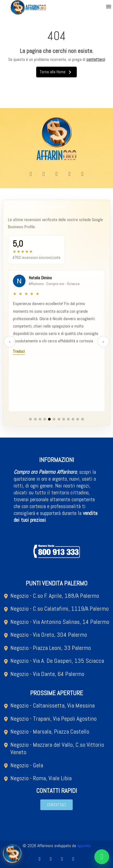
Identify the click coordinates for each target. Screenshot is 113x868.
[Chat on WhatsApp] (102, 857)
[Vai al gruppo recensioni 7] (59, 419)
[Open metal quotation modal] (12, 856)
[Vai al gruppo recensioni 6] (54, 419)
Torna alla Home (56, 72)
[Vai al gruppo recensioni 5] (49, 419)
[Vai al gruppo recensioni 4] (45, 419)
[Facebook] (31, 174)
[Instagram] (56, 174)
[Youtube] (44, 174)
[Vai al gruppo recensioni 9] (68, 419)
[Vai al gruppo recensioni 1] (30, 419)
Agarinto (84, 846)
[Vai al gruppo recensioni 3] (40, 419)
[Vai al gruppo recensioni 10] (73, 419)
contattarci (96, 59)
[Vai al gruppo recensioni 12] (83, 419)
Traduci (19, 351)
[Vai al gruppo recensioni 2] (35, 419)
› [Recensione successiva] (103, 341)
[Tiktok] (82, 174)
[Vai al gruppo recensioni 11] (78, 419)
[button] (109, 7)
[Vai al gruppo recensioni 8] (64, 419)
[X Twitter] (69, 174)
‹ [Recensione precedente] (10, 341)
